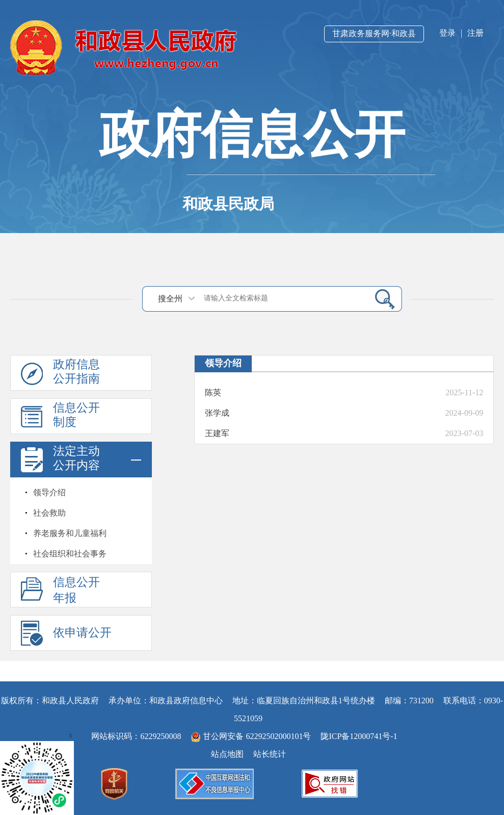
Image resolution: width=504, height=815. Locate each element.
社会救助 (49, 513)
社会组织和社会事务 (70, 554)
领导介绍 (49, 492)
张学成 (217, 413)
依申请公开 (82, 633)
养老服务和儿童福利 (70, 533)
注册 (475, 33)
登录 (447, 33)
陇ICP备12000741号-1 (359, 736)
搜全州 (170, 299)
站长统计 (270, 754)
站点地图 (227, 754)
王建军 (217, 433)
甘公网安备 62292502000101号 (252, 736)
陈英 (213, 392)
